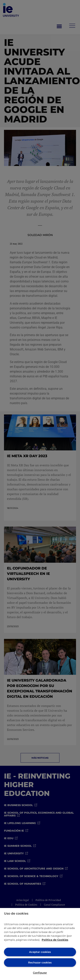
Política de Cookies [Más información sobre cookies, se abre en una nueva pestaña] (55, 940)
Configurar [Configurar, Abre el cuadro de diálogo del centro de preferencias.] (40, 973)
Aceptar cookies (40, 952)
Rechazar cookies (40, 962)
